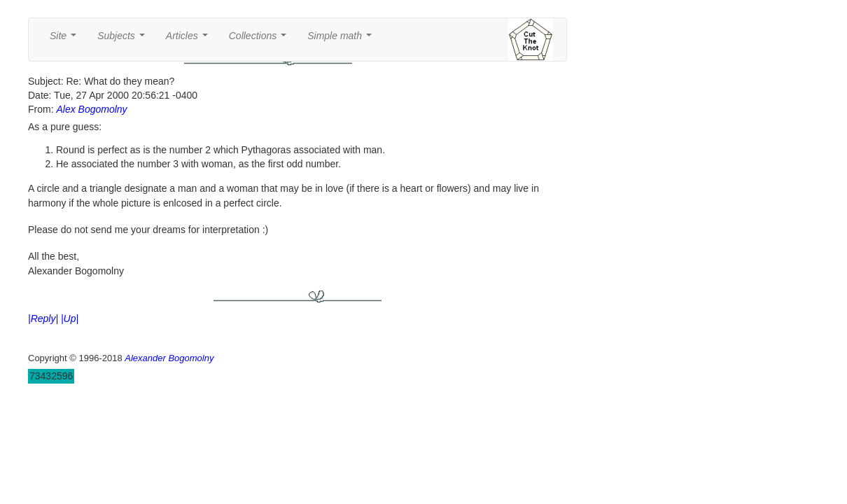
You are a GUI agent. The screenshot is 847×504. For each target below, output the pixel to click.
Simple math (342, 40)
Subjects (124, 40)
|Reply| (43, 318)
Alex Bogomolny (91, 109)
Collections (260, 40)
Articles (190, 40)
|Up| (70, 318)
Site (66, 40)
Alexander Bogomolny (169, 358)
